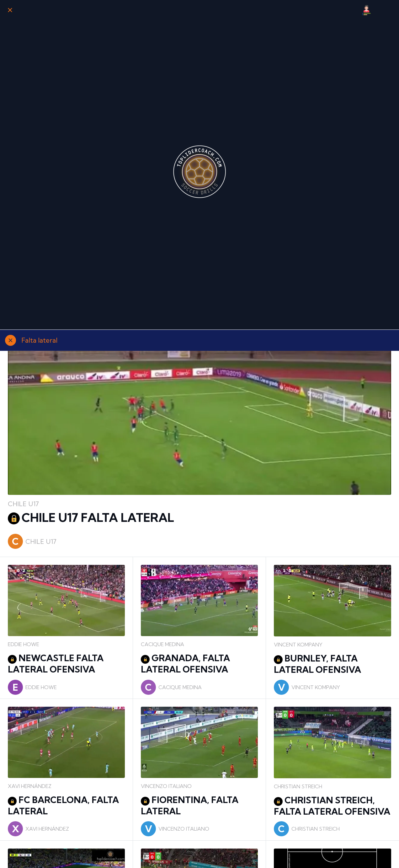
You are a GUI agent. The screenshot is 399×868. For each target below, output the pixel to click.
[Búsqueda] (383, 10)
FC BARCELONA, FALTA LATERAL (63, 805)
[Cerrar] (10, 10)
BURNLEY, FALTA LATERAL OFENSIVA (317, 664)
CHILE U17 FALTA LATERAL (91, 518)
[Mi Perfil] (366, 10)
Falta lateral (39, 340)
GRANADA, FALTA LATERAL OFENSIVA (185, 664)
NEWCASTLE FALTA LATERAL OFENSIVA (56, 664)
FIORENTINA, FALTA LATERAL (190, 805)
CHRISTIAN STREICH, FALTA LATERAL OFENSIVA (332, 806)
